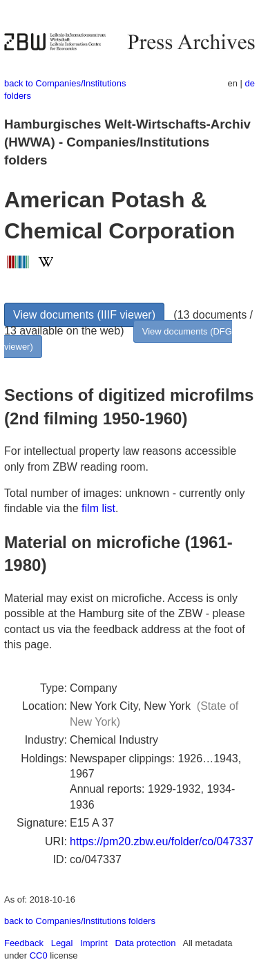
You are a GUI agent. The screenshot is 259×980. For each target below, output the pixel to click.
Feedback (24, 943)
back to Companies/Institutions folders (80, 921)
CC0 (39, 955)
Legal (62, 943)
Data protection (146, 943)
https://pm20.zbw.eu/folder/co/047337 (162, 841)
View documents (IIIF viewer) (84, 315)
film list (98, 508)
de (250, 83)
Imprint (94, 943)
